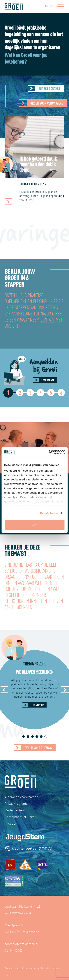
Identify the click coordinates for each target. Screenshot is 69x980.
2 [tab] (28, 737)
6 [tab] (46, 737)
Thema (34, 184)
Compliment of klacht (20, 817)
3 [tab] (32, 737)
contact (48, 319)
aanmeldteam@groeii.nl (21, 944)
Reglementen (14, 810)
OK (34, 525)
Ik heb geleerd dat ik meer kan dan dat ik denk (39, 164)
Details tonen (49, 513)
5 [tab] (41, 737)
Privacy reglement (18, 803)
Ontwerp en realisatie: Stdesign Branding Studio (32, 968)
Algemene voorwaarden (21, 797)
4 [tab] (37, 737)
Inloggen (11, 823)
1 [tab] (23, 737)
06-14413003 (14, 950)
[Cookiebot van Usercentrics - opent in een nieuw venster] (49, 452)
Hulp (7, 975)
